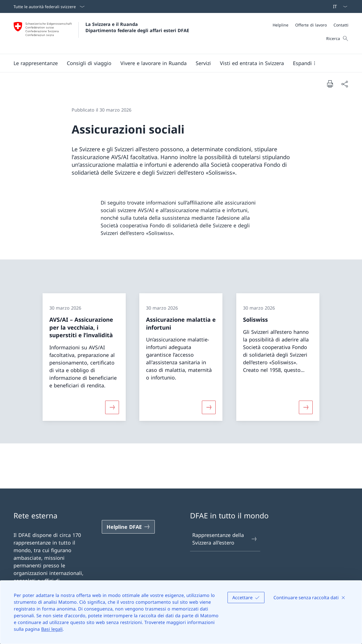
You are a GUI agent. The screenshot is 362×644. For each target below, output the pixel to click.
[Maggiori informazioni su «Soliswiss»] (306, 407)
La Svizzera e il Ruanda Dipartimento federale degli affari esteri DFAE (137, 27)
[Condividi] (345, 84)
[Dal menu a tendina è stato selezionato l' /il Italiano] (338, 6)
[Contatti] (341, 25)
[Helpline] (281, 25)
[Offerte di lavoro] (311, 25)
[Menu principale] (176, 63)
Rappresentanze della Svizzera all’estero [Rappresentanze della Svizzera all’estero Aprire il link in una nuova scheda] (225, 539)
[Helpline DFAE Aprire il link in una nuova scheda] (128, 527)
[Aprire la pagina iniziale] (101, 33)
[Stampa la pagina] (330, 84)
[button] (36, 63)
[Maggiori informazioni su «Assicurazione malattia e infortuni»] (209, 407)
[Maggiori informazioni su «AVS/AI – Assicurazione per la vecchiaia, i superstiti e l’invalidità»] (112, 407)
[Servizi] (203, 63)
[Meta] (311, 25)
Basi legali (52, 629)
